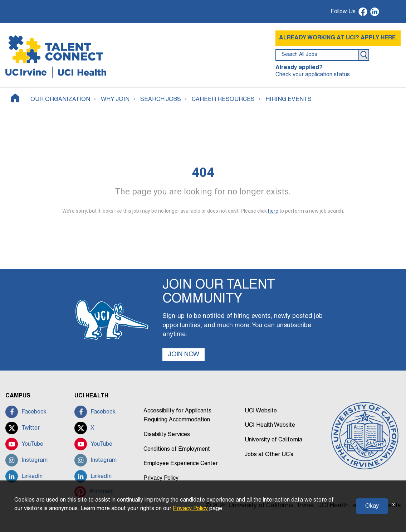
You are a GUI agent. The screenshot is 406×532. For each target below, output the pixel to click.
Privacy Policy (161, 478)
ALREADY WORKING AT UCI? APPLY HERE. (338, 38)
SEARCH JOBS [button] (161, 100)
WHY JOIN (115, 100)
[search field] (317, 55)
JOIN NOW (184, 355)
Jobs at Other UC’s (269, 455)
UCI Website (261, 411)
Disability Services (167, 435)
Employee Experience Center (181, 464)
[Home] (15, 98)
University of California (273, 440)
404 (203, 173)
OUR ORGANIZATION (60, 100)
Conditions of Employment (177, 449)
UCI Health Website (270, 425)
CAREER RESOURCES (223, 100)
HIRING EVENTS (288, 100)
